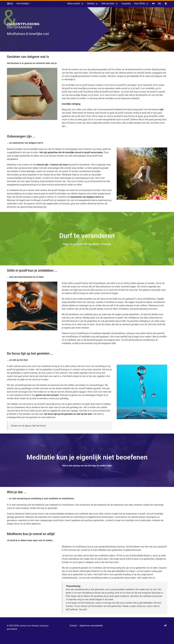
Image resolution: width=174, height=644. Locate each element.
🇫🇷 (166, 4)
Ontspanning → (24, 4)
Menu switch (74, 4)
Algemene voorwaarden (91, 626)
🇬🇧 (160, 4)
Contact (73, 626)
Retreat (91, 4)
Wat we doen (108, 4)
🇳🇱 (153, 4)
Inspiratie (126, 4)
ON (10, 4)
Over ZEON (140, 4)
